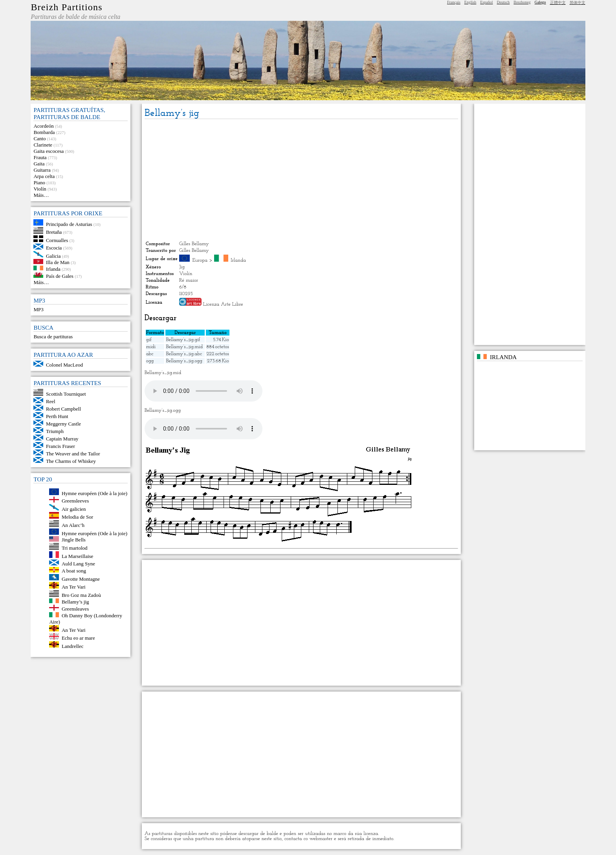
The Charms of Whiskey (71, 461)
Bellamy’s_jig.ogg (184, 361)
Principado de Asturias (69, 224)
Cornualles (57, 240)
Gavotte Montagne (81, 579)
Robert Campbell (63, 409)
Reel (51, 401)
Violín (40, 189)
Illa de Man (58, 262)
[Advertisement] (302, 180)
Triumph (55, 431)
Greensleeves (75, 501)
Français (454, 2)
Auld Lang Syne (78, 564)
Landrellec (73, 646)
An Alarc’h (73, 525)
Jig (182, 267)
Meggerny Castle (63, 424)
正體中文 (558, 3)
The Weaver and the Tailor (73, 454)
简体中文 (577, 3)
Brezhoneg (522, 2)
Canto (39, 139)
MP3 (38, 309)
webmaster (321, 839)
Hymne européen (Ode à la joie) (94, 493)
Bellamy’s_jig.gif (183, 340)
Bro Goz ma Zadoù (81, 595)
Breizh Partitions (66, 7)
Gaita (39, 164)
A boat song (74, 571)
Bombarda (44, 132)
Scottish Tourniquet (66, 394)
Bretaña (54, 232)
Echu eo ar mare (78, 638)
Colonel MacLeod (64, 365)
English (470, 2)
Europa (200, 260)
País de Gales (60, 276)
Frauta (40, 157)
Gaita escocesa (49, 151)
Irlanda (53, 269)
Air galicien (74, 509)
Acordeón (43, 126)
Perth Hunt (57, 416)
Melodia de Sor (77, 517)
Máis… (41, 195)
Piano (39, 183)
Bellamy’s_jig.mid (184, 347)
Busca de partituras (53, 337)
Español (486, 2)
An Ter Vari (74, 587)
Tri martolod (75, 548)
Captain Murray (62, 439)
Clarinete (43, 145)
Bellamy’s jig (75, 601)
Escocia (54, 248)
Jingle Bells (74, 540)
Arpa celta (44, 176)
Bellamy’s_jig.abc (184, 354)
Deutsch (503, 2)
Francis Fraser (60, 446)
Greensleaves (75, 609)
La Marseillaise (78, 556)
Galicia (53, 256)
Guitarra (42, 170)
